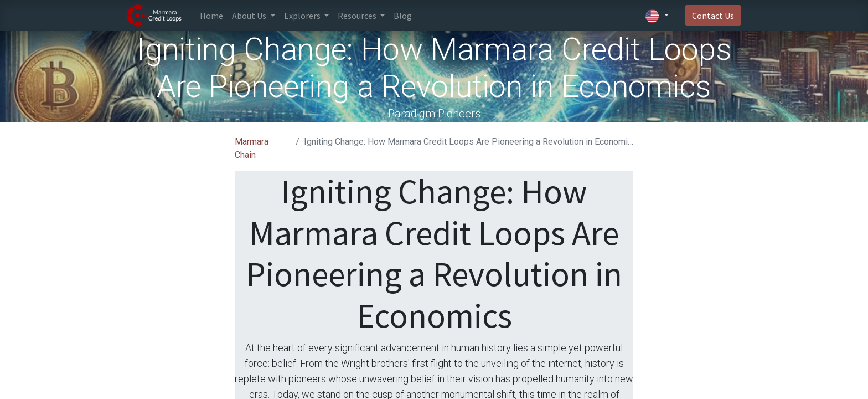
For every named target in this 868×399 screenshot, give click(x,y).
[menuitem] (211, 16)
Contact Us (713, 16)
